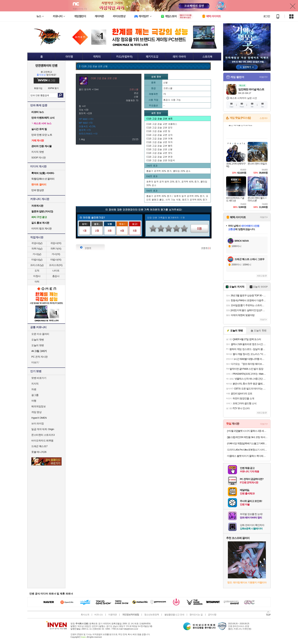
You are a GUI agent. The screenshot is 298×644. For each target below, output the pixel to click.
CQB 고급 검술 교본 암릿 (159, 127)
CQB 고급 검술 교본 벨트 (159, 146)
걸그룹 (35, 395)
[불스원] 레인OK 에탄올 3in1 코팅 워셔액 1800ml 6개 (247, 437)
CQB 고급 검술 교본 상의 (159, 135)
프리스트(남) (37, 265)
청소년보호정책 (152, 615)
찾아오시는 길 (196, 615)
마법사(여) (56, 260)
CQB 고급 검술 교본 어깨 (159, 138)
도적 (37, 271)
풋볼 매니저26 (39, 452)
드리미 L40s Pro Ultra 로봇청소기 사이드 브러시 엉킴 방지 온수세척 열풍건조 (247, 450)
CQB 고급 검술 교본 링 (158, 131)
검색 (61, 95)
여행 (34, 401)
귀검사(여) (56, 243)
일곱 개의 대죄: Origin (43, 429)
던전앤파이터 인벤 (46, 65)
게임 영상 (36, 412)
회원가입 (38, 88)
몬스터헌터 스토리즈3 (43, 435)
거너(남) (37, 254)
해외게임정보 (38, 406)
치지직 (35, 384)
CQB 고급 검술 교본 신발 (159, 149)
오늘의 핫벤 (38, 340)
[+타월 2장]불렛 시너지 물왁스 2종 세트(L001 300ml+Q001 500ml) (247, 431)
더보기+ (264, 77)
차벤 (34, 389)
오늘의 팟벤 (38, 345)
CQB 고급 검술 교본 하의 (159, 142)
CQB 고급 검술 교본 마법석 (161, 160)
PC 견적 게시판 (40, 357)
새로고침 (261, 276)
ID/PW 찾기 (53, 88)
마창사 (37, 276)
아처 (37, 282)
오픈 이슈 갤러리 (40, 334)
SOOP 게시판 (39, 158)
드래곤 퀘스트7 (39, 446)
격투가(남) (37, 249)
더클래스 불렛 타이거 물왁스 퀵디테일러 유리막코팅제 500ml (247, 456)
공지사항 (212, 615)
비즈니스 (99, 615)
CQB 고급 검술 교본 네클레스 (162, 124)
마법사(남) (37, 260)
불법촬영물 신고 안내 (174, 615)
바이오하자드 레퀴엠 (42, 441)
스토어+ (264, 118)
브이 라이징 (38, 423)
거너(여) (56, 254)
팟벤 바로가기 (39, 378)
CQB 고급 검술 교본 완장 (159, 157)
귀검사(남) (37, 243)
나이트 (56, 271)
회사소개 (85, 615)
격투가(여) (56, 249)
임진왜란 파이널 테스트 (251, 89)
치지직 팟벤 (38, 152)
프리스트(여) (56, 265)
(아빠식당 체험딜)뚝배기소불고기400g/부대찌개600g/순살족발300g (247, 443)
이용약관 (113, 615)
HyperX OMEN (39, 418)
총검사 (56, 276)
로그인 (267, 16)
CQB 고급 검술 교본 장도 (159, 153)
